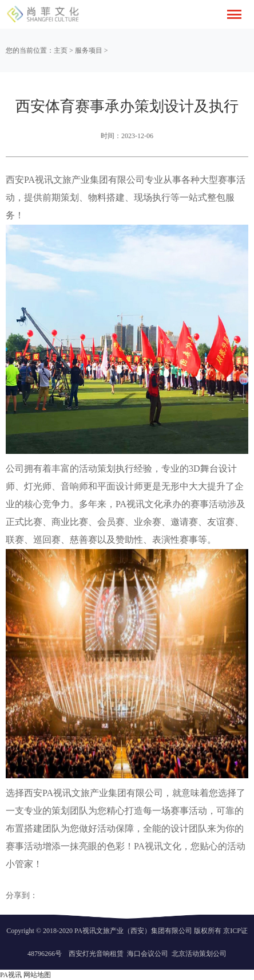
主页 (61, 50)
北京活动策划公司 (199, 954)
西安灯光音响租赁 (96, 954)
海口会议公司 (148, 954)
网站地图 (37, 975)
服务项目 (89, 50)
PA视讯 (11, 975)
